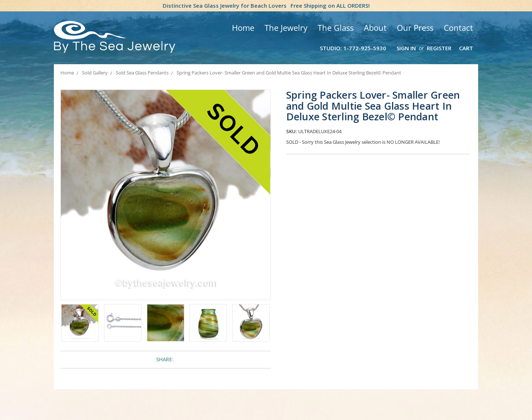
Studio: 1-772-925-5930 (353, 48)
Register (439, 48)
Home (243, 28)
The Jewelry (286, 28)
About (375, 28)
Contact (458, 28)
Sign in (406, 48)
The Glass (336, 28)
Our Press (415, 28)
